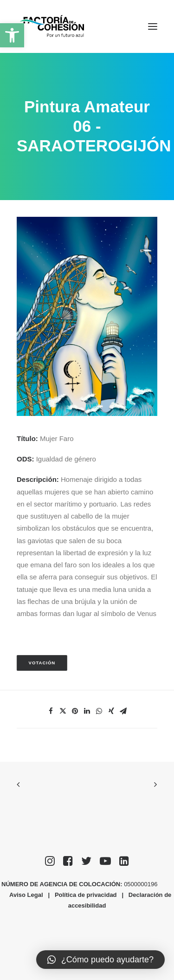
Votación (42, 663)
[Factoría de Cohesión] (52, 26)
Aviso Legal (26, 895)
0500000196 (142, 884)
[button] (12, 35)
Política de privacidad (86, 895)
